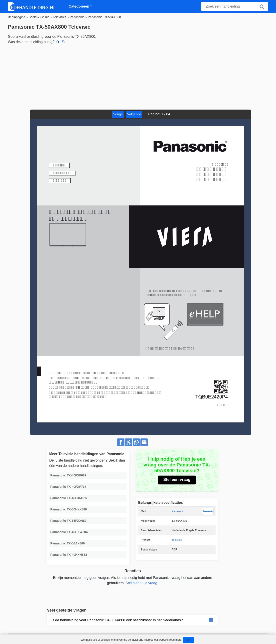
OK (188, 640)
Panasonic (178, 511)
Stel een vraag (177, 480)
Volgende (134, 114)
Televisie (177, 540)
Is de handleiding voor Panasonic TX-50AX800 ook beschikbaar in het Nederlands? (117, 620)
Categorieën (79, 6)
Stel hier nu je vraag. (142, 583)
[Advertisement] (138, 76)
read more (175, 640)
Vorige (118, 114)
